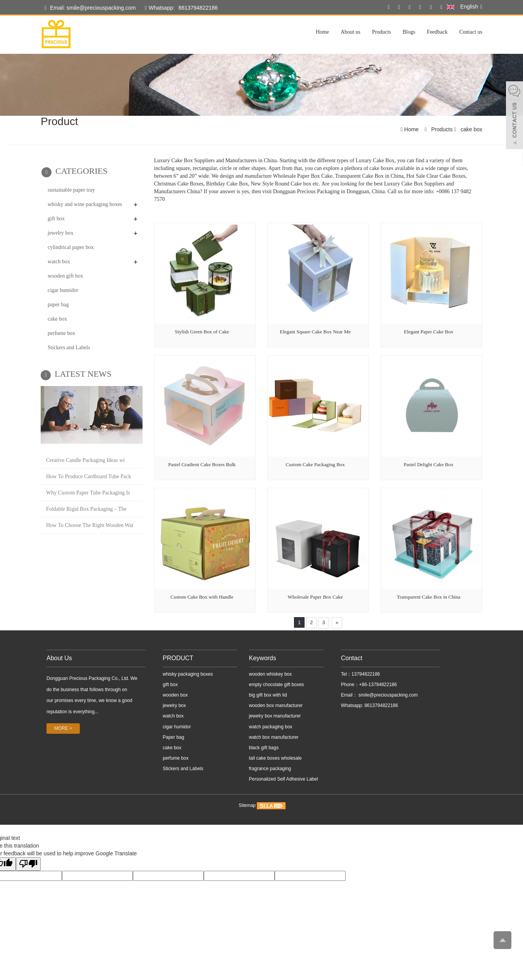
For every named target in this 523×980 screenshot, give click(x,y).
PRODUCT (178, 658)
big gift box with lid (268, 695)
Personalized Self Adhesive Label (284, 779)
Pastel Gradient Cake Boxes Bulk (202, 464)
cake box (471, 129)
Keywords (263, 658)
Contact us (471, 32)
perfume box (61, 333)
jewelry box (60, 233)
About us (350, 32)
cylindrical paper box (71, 247)
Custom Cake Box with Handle (202, 597)
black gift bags (264, 748)
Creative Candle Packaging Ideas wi (85, 460)
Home (322, 32)
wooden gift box (65, 276)
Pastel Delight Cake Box (428, 464)
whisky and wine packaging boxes (85, 204)
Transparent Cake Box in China (428, 597)
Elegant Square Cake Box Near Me (315, 332)
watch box (59, 262)
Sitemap (247, 806)
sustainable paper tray (71, 190)
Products (381, 32)
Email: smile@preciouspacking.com (90, 8)
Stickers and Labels (69, 348)
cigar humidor (63, 290)
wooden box (175, 695)
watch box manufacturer (274, 737)
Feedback (437, 32)
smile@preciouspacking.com (387, 695)
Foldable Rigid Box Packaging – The (86, 509)
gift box (56, 219)
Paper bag (173, 737)
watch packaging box (271, 727)
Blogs (409, 32)
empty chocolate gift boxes (277, 685)
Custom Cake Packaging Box (315, 464)
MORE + (63, 728)
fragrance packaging (270, 769)
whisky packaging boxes (188, 674)
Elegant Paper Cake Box (428, 332)
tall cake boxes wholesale (275, 758)
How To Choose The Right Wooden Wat (90, 525)
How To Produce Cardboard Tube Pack (89, 476)
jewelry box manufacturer (275, 716)
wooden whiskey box (271, 674)
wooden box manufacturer (276, 705)
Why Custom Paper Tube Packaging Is (88, 493)
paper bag (58, 305)
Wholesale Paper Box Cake (315, 597)
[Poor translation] (28, 864)
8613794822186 (198, 8)
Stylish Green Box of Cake (202, 332)
